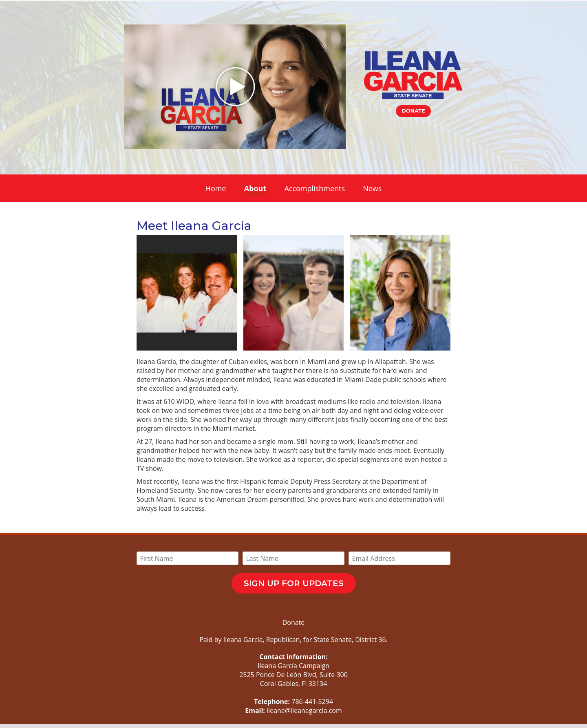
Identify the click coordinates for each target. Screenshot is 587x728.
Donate (294, 622)
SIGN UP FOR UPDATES (294, 583)
